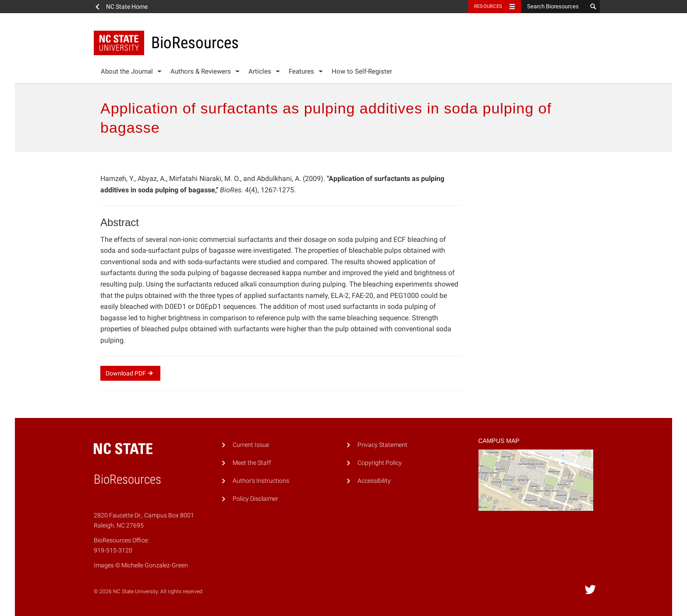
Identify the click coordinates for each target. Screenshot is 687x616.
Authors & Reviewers (201, 71)
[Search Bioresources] (554, 7)
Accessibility (374, 481)
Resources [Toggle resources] (488, 6)
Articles (260, 71)
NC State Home (127, 7)
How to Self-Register (362, 71)
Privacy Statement (382, 445)
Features (301, 71)
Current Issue (251, 445)
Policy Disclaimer (255, 499)
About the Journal (127, 71)
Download (130, 373)
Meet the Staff (252, 463)
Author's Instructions (261, 481)
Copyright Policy (380, 463)
